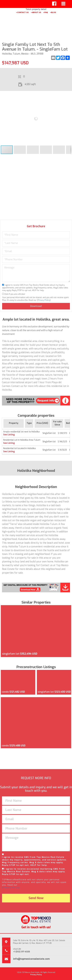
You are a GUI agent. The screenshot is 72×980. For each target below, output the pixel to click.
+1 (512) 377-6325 (22, 952)
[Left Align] (54, 4)
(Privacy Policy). (11, 888)
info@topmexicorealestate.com (31, 959)
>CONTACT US (22, 12)
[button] (69, 95)
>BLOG (53, 12)
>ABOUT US (36, 12)
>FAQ (45, 12)
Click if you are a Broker (14, 294)
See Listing (9, 435)
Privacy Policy (44, 300)
